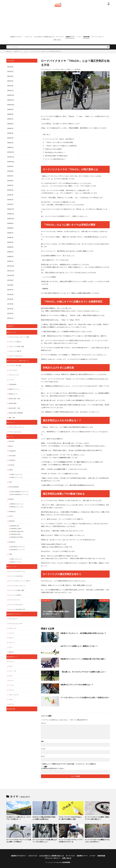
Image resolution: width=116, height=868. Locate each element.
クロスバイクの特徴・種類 (16, 343)
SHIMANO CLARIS (16, 523)
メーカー (79, 37)
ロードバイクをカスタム (16, 598)
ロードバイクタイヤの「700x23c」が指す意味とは (58, 139)
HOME (10, 51)
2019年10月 (11, 161)
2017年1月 (10, 315)
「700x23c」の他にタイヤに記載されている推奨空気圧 (60, 145)
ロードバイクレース (14, 594)
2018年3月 (10, 250)
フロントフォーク (14, 687)
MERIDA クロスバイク (17, 499)
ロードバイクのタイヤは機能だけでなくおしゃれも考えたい (97, 840)
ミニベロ (11, 376)
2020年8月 (10, 114)
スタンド (11, 631)
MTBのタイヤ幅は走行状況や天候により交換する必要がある (44, 818)
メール (43, 749)
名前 (43, 741)
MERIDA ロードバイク (17, 502)
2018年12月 (11, 207)
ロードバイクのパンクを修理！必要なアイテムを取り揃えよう (97, 818)
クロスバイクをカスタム (16, 353)
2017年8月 (10, 282)
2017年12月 (11, 264)
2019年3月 (10, 193)
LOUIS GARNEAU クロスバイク (20, 487)
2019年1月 (10, 203)
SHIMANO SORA (15, 529)
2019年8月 (10, 170)
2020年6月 (10, 123)
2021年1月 (10, 90)
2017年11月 (11, 268)
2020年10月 (11, 104)
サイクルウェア (13, 612)
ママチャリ (12, 418)
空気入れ (11, 645)
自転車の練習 (13, 400)
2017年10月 (11, 273)
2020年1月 (10, 147)
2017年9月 (10, 278)
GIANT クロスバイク (17, 470)
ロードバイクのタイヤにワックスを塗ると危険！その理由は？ (19, 840)
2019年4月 (10, 189)
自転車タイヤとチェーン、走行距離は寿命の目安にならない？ (83, 633)
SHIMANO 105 (15, 520)
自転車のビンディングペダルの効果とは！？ (77, 684)
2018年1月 (10, 259)
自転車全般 (86, 37)
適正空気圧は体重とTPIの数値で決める (55, 155)
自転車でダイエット (14, 385)
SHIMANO (12, 516)
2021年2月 (10, 86)
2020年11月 (11, 100)
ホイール (11, 697)
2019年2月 (10, 198)
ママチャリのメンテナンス (16, 423)
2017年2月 (10, 311)
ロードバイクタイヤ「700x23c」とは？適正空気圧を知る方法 (45, 51)
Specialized (12, 536)
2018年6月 (10, 236)
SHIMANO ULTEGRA (17, 532)
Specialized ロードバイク (18, 544)
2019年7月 (10, 175)
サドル (11, 659)
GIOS (10, 477)
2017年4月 (10, 301)
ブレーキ (11, 683)
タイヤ (26, 51)
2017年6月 (10, 292)
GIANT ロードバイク (17, 473)
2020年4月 (10, 132)
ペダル (11, 692)
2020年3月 (10, 137)
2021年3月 (10, 81)
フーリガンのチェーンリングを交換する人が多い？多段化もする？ (85, 697)
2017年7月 (10, 287)
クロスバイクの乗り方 (15, 339)
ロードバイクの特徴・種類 (16, 584)
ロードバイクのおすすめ (16, 570)
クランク (11, 654)
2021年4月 (10, 76)
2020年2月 (10, 142)
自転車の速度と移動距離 (16, 409)
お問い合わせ (57, 40)
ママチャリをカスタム (15, 428)
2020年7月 (10, 118)
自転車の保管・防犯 (14, 395)
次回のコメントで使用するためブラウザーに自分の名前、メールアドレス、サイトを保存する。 (70, 764)
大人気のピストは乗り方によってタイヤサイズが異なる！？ (19, 818)
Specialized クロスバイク (18, 541)
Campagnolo (12, 446)
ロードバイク (60, 37)
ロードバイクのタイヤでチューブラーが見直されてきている (71, 840)
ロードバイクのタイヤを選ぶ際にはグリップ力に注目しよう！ (45, 840)
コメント (43, 723)
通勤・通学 (12, 414)
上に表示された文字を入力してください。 (53, 768)
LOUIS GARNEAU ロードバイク (20, 490)
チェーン (11, 673)
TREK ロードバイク (16, 556)
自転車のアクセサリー (16, 37)
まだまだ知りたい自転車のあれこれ (44, 37)
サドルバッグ (13, 622)
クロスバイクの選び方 (15, 348)
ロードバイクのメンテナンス (17, 579)
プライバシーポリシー (98, 37)
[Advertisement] (58, 21)
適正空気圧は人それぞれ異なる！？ (54, 152)
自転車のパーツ (70, 37)
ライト (11, 640)
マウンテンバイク (14, 371)
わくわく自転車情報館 (63, 861)
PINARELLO (12, 506)
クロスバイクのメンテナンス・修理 (19, 334)
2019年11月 (11, 156)
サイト (43, 756)
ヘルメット (12, 636)
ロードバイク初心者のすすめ (17, 603)
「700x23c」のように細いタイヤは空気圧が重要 (58, 142)
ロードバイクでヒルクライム (17, 565)
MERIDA (11, 494)
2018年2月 (10, 254)
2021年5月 (10, 71)
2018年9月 (10, 222)
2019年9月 (10, 165)
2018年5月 (10, 240)
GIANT (11, 465)
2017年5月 (10, 297)
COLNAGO (12, 456)
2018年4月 (10, 245)
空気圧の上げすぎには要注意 (52, 149)
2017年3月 (10, 306)
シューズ (11, 626)
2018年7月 (10, 231)
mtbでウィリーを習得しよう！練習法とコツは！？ (79, 646)
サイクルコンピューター (16, 617)
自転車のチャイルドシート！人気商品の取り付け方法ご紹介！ (83, 659)
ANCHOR (11, 437)
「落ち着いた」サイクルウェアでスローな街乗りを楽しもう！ (83, 671)
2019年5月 (10, 184)
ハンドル (11, 678)
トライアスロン (13, 367)
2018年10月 (11, 217)
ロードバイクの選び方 (15, 589)
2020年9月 (10, 109)
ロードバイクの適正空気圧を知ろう (54, 159)
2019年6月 (10, 179)
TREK (10, 549)
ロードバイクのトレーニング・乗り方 (19, 575)
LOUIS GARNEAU (14, 482)
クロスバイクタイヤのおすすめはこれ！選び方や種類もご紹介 (71, 818)
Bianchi (11, 442)
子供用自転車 (13, 381)
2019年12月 (11, 151)
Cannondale (12, 451)
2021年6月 (10, 67)
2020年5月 (10, 128)
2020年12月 (11, 95)
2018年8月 (10, 226)
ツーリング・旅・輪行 (15, 362)
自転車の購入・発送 (14, 404)
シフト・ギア (13, 664)
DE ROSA (11, 461)
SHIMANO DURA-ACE (17, 526)
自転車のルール (13, 390)
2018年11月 (11, 212)
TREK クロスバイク (16, 553)
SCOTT (11, 511)
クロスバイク (28, 37)
